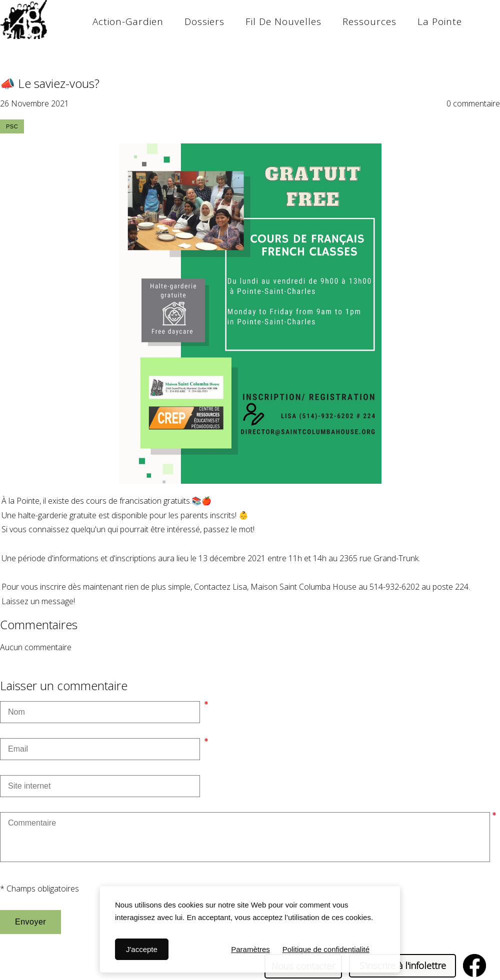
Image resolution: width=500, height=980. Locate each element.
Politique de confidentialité (326, 949)
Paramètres (250, 949)
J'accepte (142, 949)
